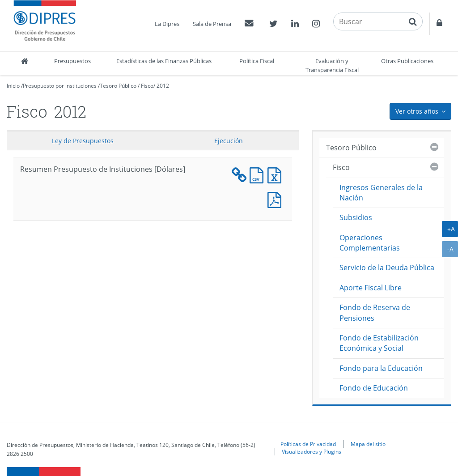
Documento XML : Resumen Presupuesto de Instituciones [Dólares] (241, 174)
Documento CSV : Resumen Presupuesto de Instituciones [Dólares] (259, 174)
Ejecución (229, 141)
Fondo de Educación (374, 388)
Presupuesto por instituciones (60, 86)
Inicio (13, 86)
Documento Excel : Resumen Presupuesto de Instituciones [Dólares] (276, 174)
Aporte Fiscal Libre (371, 288)
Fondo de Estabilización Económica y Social (379, 343)
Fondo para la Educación (381, 368)
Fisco (147, 86)
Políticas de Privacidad (308, 444)
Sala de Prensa (212, 24)
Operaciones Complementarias (370, 243)
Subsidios (356, 217)
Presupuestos (72, 61)
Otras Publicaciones (407, 61)
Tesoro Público (118, 86)
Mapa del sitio (368, 444)
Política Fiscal (257, 61)
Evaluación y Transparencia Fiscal (332, 65)
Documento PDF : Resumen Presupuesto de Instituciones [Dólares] (276, 199)
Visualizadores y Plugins (312, 451)
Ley (83, 141)
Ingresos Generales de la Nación (381, 193)
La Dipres (167, 24)
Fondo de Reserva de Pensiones (375, 312)
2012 (163, 86)
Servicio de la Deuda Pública (387, 268)
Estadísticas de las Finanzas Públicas (164, 61)
